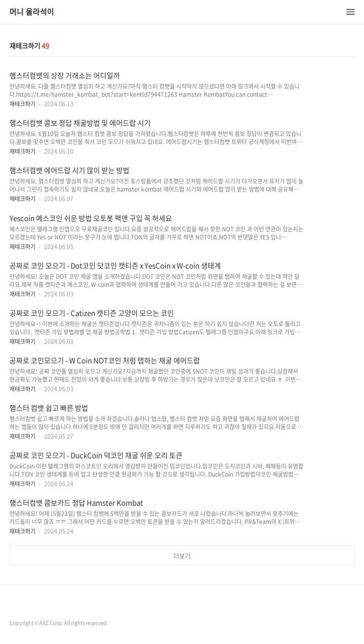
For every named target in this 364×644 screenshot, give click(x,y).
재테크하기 (23, 104)
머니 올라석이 (32, 12)
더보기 (182, 556)
